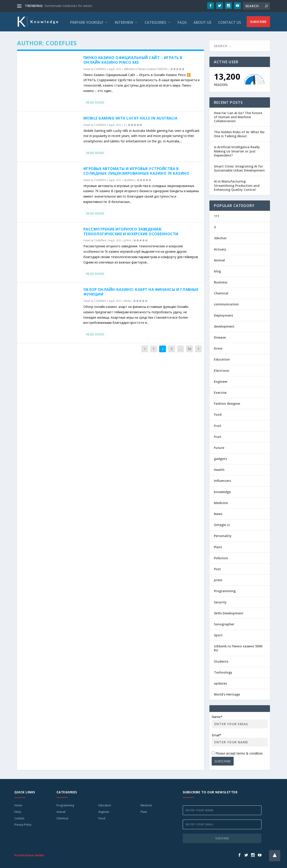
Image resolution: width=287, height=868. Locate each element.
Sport (218, 634)
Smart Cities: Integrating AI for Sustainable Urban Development (239, 167)
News (127, 299)
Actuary (220, 248)
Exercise (220, 391)
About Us (202, 21)
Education (222, 358)
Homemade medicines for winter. (69, 6)
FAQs (182, 21)
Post (217, 567)
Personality (223, 534)
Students (221, 660)
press (127, 239)
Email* (240, 738)
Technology (223, 671)
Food (102, 817)
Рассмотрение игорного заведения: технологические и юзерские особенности (131, 230)
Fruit (218, 424)
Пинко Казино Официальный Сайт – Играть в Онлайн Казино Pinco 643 (133, 58)
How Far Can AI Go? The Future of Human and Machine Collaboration (238, 115)
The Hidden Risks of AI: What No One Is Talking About (239, 132)
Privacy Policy (23, 823)
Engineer (221, 380)
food (218, 413)
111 (217, 214)
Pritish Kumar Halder (29, 854)
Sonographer (224, 623)
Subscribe (258, 21)
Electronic (222, 369)
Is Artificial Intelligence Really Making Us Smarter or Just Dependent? (237, 150)
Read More (95, 101)
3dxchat (220, 236)
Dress (218, 347)
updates (129, 178)
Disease (220, 336)
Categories (155, 21)
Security (220, 601)
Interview (124, 21)
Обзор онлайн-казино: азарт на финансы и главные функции (141, 290)
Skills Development (229, 612)
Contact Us (230, 21)
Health (219, 468)
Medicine (221, 501)
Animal (219, 259)
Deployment (224, 314)
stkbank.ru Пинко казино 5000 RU (146, 67)
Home (18, 804)
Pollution (221, 556)
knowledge (222, 490)
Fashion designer (227, 402)
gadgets (220, 457)
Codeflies (100, 67)
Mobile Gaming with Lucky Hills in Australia (130, 117)
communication (226, 303)
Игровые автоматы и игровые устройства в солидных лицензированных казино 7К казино (136, 169)
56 (189, 347)
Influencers (222, 479)
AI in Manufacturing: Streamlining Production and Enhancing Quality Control (237, 184)
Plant (218, 545)
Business (221, 281)
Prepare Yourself (87, 21)
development (224, 325)
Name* (240, 720)
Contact (19, 817)
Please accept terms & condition (237, 752)
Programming (225, 589)
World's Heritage (227, 693)
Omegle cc (222, 523)
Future (219, 446)
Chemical (221, 292)
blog (217, 270)
